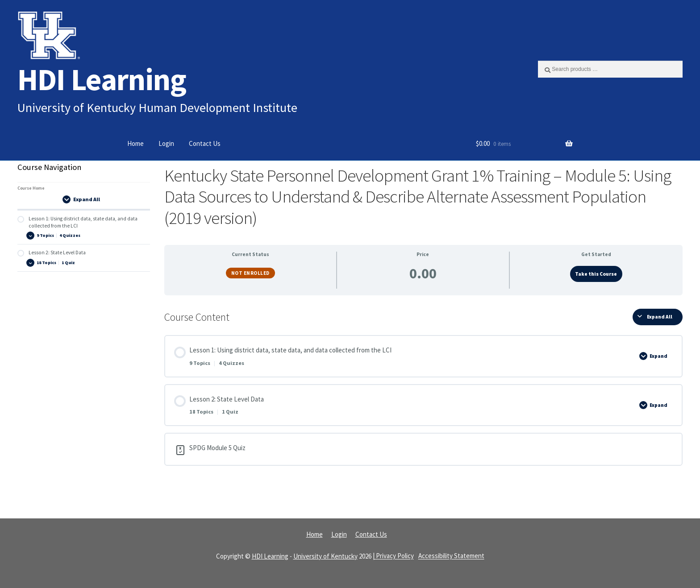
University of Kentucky (325, 556)
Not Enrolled (250, 273)
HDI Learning (102, 79)
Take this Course (596, 274)
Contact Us (205, 143)
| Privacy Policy (393, 556)
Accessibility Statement (451, 556)
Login (166, 143)
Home (135, 143)
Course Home (31, 188)
